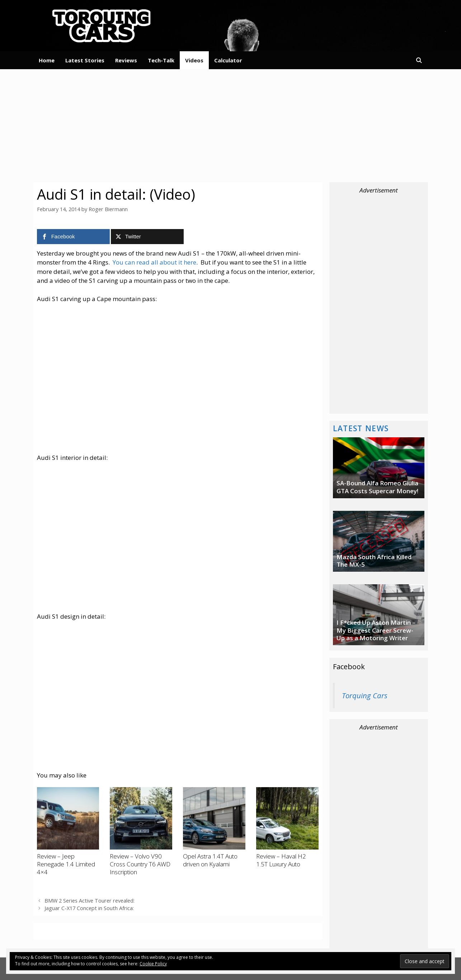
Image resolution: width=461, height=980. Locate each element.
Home (47, 60)
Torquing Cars (365, 695)
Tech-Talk (161, 60)
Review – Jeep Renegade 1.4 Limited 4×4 (66, 864)
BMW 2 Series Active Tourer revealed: (90, 901)
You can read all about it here (154, 262)
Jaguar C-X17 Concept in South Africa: (89, 908)
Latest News (361, 428)
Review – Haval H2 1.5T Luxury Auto (281, 860)
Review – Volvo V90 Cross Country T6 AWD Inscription (140, 864)
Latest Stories (85, 60)
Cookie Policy (153, 964)
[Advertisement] (231, 125)
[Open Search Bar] (419, 60)
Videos (194, 60)
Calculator (228, 60)
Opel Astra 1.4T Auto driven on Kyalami (210, 860)
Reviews (126, 60)
